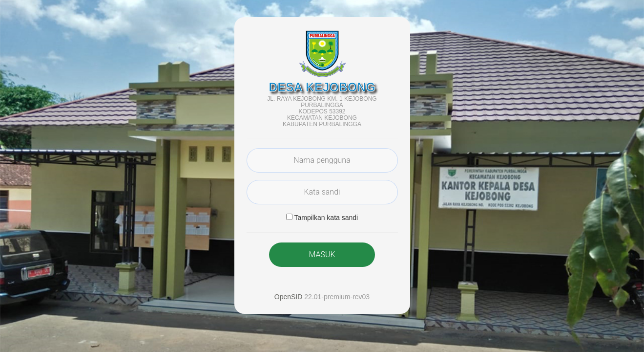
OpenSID (289, 297)
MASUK (322, 254)
